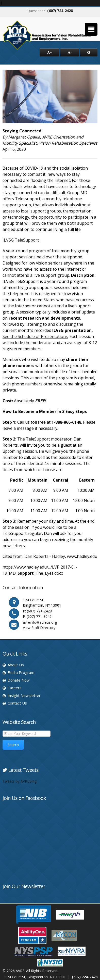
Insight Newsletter (24, 695)
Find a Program (21, 672)
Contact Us (17, 703)
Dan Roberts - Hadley (45, 556)
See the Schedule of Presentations (35, 336)
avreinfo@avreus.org (40, 622)
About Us (16, 665)
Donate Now (19, 680)
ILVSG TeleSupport (21, 240)
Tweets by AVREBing (20, 781)
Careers (15, 688)
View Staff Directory (39, 628)
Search (13, 745)
